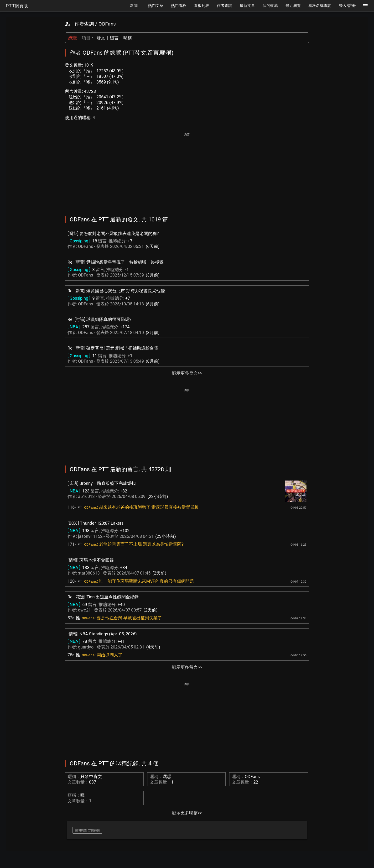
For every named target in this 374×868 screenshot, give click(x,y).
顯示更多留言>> (187, 667)
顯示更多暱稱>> (187, 813)
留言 (114, 38)
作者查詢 (84, 24)
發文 (101, 38)
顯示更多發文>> (187, 373)
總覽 (73, 38)
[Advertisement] (187, 171)
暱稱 (128, 38)
